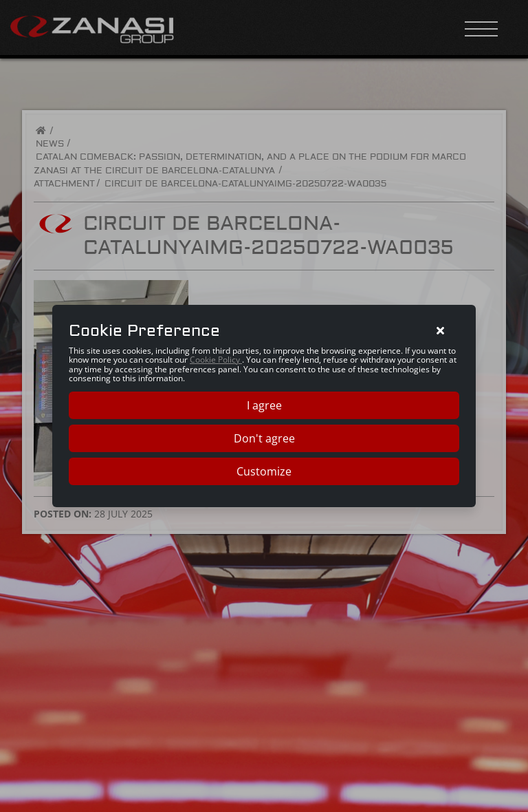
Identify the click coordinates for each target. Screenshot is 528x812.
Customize (264, 471)
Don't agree (264, 438)
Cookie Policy (216, 360)
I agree (264, 405)
